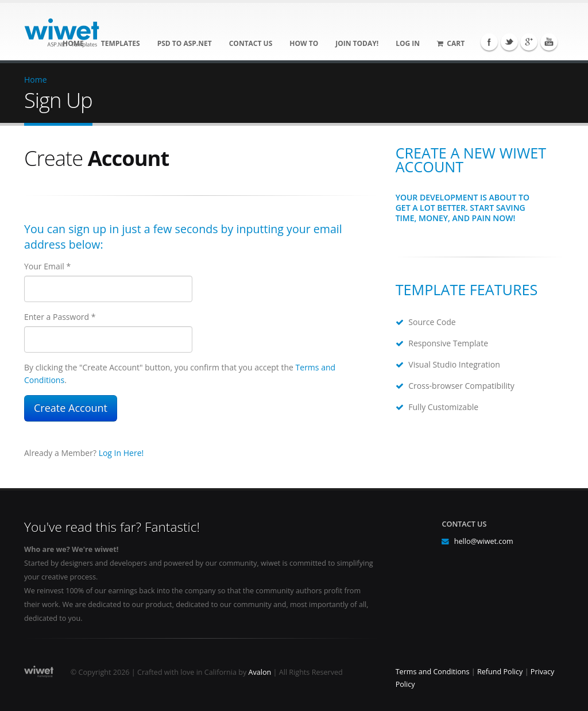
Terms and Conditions (433, 672)
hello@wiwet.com (484, 541)
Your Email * (47, 266)
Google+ (529, 42)
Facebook (489, 42)
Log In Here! (121, 453)
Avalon (260, 672)
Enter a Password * (60, 317)
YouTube (549, 42)
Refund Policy (500, 672)
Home (36, 80)
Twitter (509, 42)
